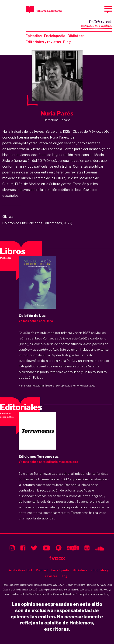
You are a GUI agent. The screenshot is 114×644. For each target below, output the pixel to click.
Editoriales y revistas (43, 42)
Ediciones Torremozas (77, 386)
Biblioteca (76, 36)
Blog (67, 42)
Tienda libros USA (20, 570)
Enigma (81, 585)
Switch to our (96, 24)
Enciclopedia (55, 36)
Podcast (42, 570)
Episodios (34, 36)
